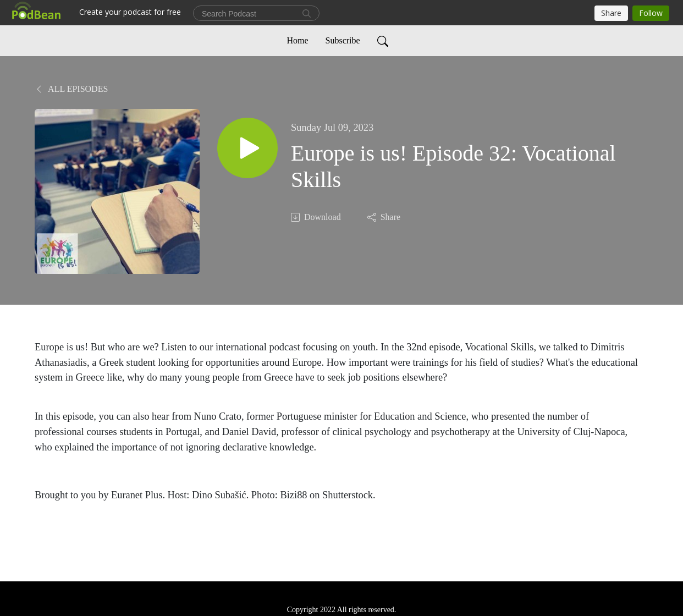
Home (297, 40)
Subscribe (343, 40)
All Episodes (71, 89)
